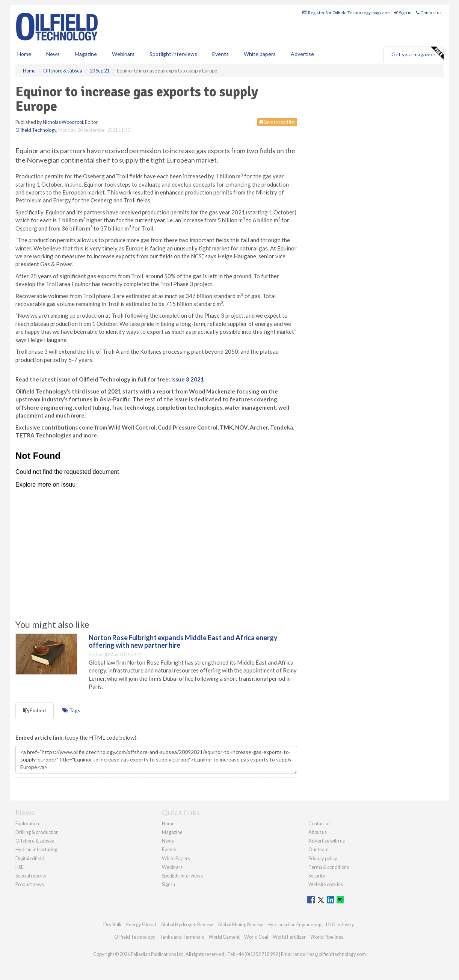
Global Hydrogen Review (187, 924)
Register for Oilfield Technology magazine (346, 13)
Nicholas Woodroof (63, 122)
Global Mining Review (240, 924)
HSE (20, 867)
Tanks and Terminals (182, 937)
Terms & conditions (329, 867)
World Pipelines (327, 937)
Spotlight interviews (173, 54)
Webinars (123, 54)
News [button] (53, 54)
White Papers (176, 858)
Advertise (302, 54)
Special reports (31, 876)
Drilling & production (37, 832)
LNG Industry (340, 924)
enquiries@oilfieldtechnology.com (330, 954)
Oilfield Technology (36, 130)
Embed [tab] (35, 710)
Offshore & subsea (35, 841)
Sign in (403, 13)
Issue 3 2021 (188, 379)
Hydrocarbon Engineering (294, 924)
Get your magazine (417, 53)
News (168, 841)
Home (24, 54)
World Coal (256, 937)
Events (220, 54)
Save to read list (277, 122)
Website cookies (326, 884)
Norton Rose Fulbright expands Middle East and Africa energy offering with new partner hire (183, 641)
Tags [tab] (71, 710)
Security (317, 876)
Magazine (86, 54)
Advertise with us (327, 841)
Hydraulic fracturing (36, 849)
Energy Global (141, 924)
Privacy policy (323, 858)
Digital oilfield (30, 858)
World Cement (224, 937)
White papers (260, 54)
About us (318, 832)
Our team (319, 849)
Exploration (27, 823)
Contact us (429, 13)
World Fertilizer (289, 937)
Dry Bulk (112, 924)
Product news (30, 884)
